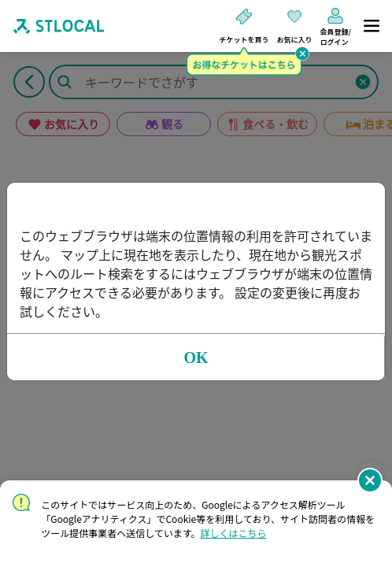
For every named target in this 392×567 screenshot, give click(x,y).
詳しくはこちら (234, 533)
